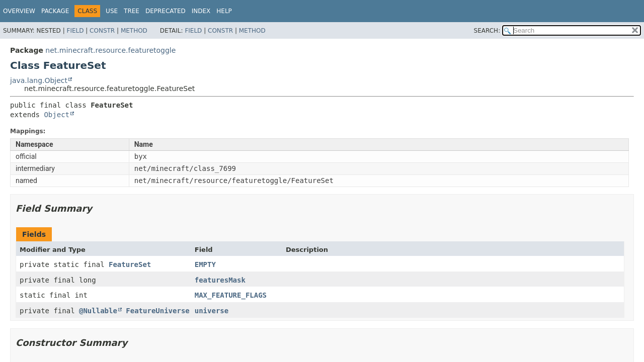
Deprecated (166, 11)
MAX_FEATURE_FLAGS (231, 295)
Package (55, 11)
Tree (132, 11)
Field (75, 31)
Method (134, 31)
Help (224, 11)
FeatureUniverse (157, 311)
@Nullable (98, 311)
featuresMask (220, 280)
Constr (102, 31)
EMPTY (205, 264)
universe (212, 311)
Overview (19, 11)
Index (201, 11)
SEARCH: (487, 31)
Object (57, 115)
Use (112, 11)
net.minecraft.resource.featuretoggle (110, 50)
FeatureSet (130, 264)
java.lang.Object (39, 80)
